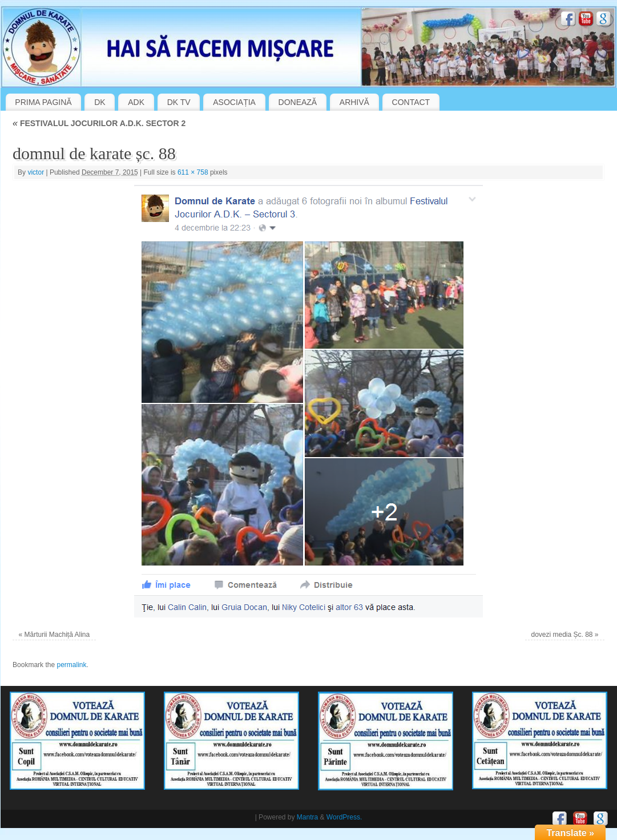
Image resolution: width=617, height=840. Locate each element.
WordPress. (344, 817)
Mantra (307, 817)
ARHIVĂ (354, 102)
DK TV (179, 102)
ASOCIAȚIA (234, 102)
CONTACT (411, 102)
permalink (71, 665)
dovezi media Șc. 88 (562, 635)
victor (36, 172)
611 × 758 (193, 172)
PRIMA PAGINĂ (43, 102)
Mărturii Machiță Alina (57, 635)
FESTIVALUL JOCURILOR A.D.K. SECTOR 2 (99, 123)
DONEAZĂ (298, 102)
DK (100, 102)
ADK (136, 102)
